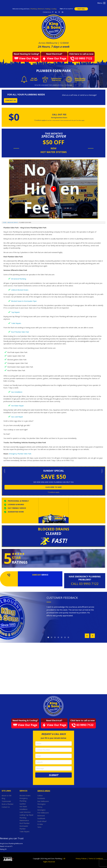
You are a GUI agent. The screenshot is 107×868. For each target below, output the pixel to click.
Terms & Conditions (96, 859)
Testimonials (6, 801)
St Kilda (40, 824)
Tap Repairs (15, 312)
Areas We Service (13, 223)
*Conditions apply (54, 492)
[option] (71, 611)
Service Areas (44, 791)
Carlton (40, 796)
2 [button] (52, 637)
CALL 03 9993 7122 (85, 584)
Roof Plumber (25, 823)
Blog (3, 798)
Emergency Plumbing (24, 800)
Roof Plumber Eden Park (20, 332)
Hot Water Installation (23, 808)
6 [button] (65, 637)
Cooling (54, 9)
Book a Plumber (8, 804)
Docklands (41, 798)
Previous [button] (87, 636)
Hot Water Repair (17, 406)
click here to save (53, 487)
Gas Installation (17, 392)
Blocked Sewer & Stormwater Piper (24, 301)
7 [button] (68, 637)
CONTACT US (11, 100)
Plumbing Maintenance (24, 819)
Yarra (39, 827)
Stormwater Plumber (24, 827)
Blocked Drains (25, 796)
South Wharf (42, 821)
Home (4, 223)
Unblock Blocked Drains (20, 290)
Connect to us (47, 12)
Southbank (41, 818)
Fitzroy (40, 807)
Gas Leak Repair (17, 417)
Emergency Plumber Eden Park (20, 454)
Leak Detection (25, 812)
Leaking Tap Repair (26, 815)
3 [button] (55, 637)
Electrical (41, 9)
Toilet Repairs (16, 323)
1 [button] (48, 637)
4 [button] (58, 637)
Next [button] (93, 636)
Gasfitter (23, 804)
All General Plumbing (19, 279)
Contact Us (6, 807)
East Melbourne (43, 801)
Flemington (42, 804)
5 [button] (62, 637)
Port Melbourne (43, 813)
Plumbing (34, 9)
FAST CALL (81, 9)
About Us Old (6, 796)
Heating (48, 9)
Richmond (41, 816)
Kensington (42, 810)
